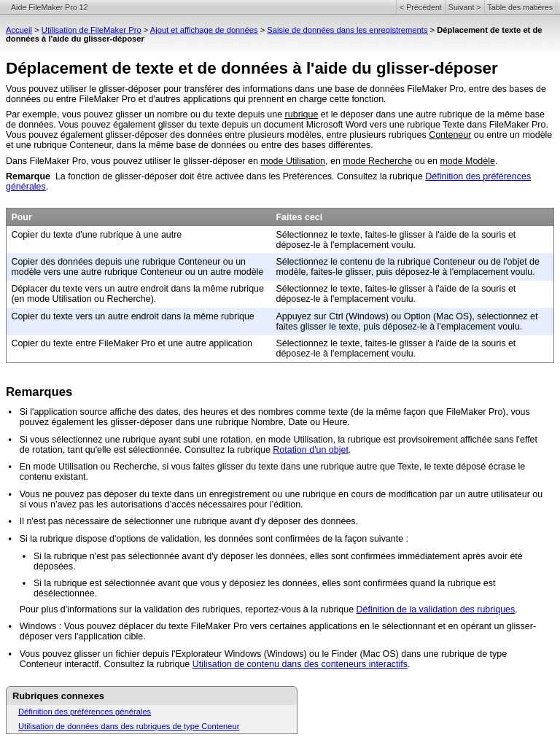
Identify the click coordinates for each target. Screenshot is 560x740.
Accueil (19, 30)
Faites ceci (299, 217)
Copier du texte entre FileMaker (75, 343)
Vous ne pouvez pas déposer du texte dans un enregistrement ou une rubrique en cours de (204, 494)
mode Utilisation (293, 161)
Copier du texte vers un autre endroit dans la (102, 316)
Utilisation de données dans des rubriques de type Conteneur (129, 726)
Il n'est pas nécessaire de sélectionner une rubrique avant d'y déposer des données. (189, 521)
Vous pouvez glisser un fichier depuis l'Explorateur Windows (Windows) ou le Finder (190, 654)
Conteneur (450, 135)
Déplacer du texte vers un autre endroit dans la (107, 289)
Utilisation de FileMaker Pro (92, 30)
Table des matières (520, 7)
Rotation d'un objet (311, 450)
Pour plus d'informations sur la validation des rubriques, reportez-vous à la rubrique (188, 609)
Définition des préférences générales (85, 712)
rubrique (302, 114)
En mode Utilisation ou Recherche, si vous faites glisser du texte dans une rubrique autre (200, 467)
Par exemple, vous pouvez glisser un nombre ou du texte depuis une (145, 114)
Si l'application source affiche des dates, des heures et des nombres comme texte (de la (198, 412)
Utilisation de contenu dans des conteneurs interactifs (300, 664)
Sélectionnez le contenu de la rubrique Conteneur (377, 262)
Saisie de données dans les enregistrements (347, 30)
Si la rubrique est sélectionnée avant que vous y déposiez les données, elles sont (198, 583)
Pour (21, 217)
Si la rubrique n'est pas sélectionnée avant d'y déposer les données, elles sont (192, 556)
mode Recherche (377, 161)
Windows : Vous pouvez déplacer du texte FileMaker (125, 626)
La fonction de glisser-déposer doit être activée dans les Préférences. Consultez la (222, 176)
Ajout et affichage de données (204, 30)
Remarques (39, 392)
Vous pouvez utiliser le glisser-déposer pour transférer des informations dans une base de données (206, 89)
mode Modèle (467, 161)
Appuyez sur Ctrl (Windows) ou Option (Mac (364, 316)
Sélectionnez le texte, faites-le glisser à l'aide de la (378, 235)
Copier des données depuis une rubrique (94, 262)
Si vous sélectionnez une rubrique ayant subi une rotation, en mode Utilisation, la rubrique (202, 440)
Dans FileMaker (38, 161)
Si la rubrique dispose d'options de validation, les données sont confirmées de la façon (195, 539)
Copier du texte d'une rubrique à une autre (96, 235)
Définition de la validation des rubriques (436, 609)
